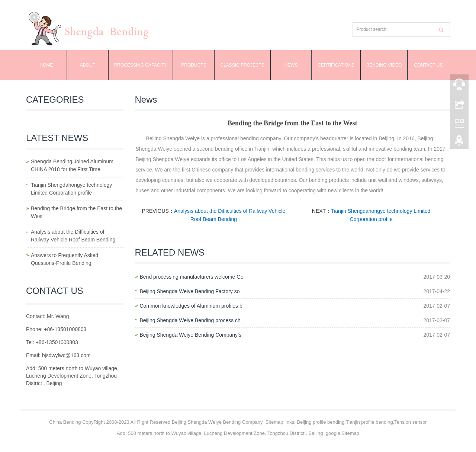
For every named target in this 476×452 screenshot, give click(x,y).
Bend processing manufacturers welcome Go (192, 277)
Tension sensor (410, 422)
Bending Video (384, 65)
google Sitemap (342, 433)
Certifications (336, 65)
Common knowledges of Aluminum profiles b (191, 306)
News (291, 65)
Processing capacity (141, 65)
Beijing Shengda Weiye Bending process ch (190, 320)
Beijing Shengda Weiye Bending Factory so (190, 291)
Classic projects (242, 65)
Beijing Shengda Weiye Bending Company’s (191, 335)
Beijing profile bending (321, 422)
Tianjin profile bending (369, 422)
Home (46, 65)
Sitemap (274, 422)
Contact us (429, 65)
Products (194, 65)
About (88, 65)
